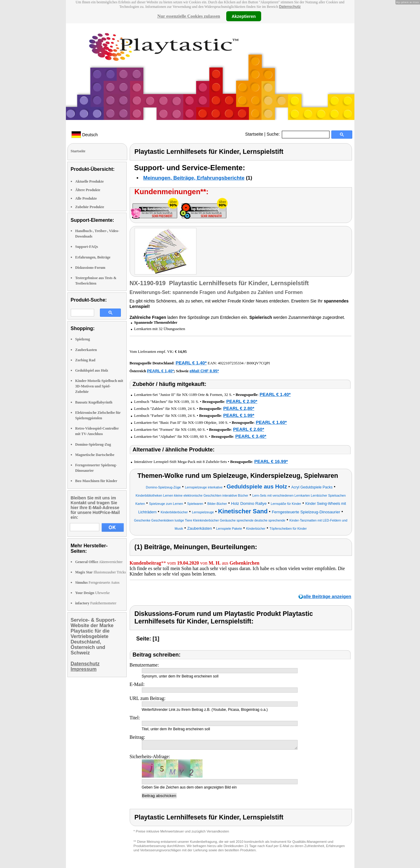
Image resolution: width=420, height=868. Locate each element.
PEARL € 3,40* (251, 436)
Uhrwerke (93, 593)
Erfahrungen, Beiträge (93, 257)
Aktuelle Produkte (90, 181)
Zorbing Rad (85, 360)
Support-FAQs (87, 247)
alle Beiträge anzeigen (327, 596)
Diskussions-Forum (90, 268)
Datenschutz (290, 7)
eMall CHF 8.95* (204, 371)
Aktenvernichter (99, 562)
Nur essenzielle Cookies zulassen (189, 16)
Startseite (254, 134)
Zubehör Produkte (90, 207)
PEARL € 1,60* (271, 422)
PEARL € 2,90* (242, 401)
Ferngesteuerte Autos (97, 583)
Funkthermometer (96, 603)
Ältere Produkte (88, 190)
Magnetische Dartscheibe (95, 455)
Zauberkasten (86, 350)
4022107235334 (231, 363)
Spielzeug (83, 339)
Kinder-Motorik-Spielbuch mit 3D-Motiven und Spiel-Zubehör (99, 386)
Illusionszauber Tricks (101, 572)
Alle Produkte (86, 198)
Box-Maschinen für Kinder (96, 481)
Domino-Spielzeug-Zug (93, 444)
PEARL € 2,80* (239, 408)
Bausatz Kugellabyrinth (94, 402)
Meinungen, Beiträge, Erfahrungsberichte (194, 178)
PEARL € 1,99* (239, 415)
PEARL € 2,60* (248, 429)
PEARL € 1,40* (191, 363)
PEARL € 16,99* (271, 461)
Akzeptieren (244, 16)
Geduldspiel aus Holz (92, 370)
